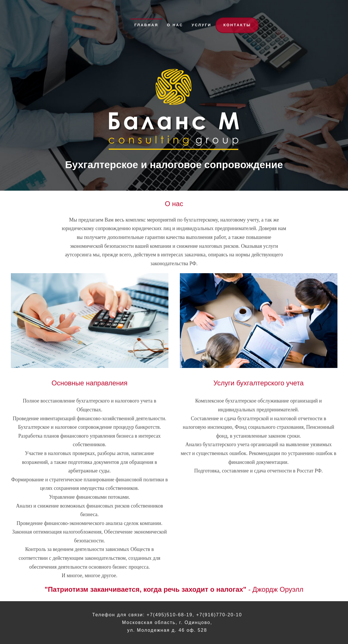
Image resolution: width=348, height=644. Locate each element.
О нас (175, 25)
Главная (146, 25)
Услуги (201, 25)
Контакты (237, 25)
